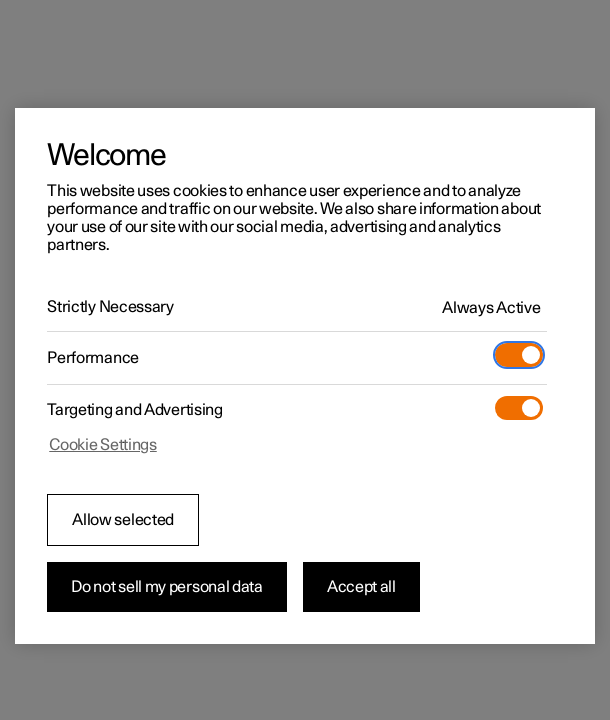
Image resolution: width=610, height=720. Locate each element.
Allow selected (123, 520)
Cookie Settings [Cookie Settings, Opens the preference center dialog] (103, 445)
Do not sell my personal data (167, 587)
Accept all (361, 587)
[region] (305, 376)
